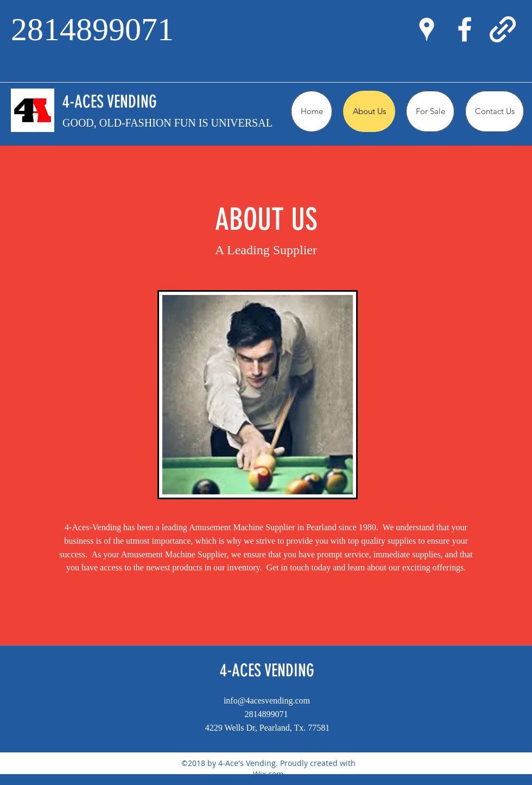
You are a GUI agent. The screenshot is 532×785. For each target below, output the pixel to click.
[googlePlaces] (427, 29)
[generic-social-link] (503, 29)
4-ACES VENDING (110, 102)
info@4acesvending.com (267, 701)
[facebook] (465, 29)
